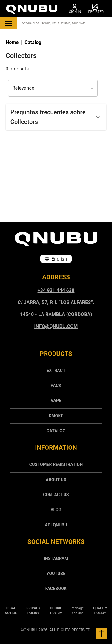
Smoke (56, 416)
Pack (56, 386)
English (56, 259)
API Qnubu (56, 525)
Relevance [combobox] (23, 88)
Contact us (56, 495)
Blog (56, 510)
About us (56, 480)
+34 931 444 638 (56, 290)
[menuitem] (56, 371)
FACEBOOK (56, 589)
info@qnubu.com (56, 326)
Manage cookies (78, 611)
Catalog (56, 431)
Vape (56, 401)
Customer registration (56, 464)
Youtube (56, 574)
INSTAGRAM (56, 559)
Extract (56, 371)
